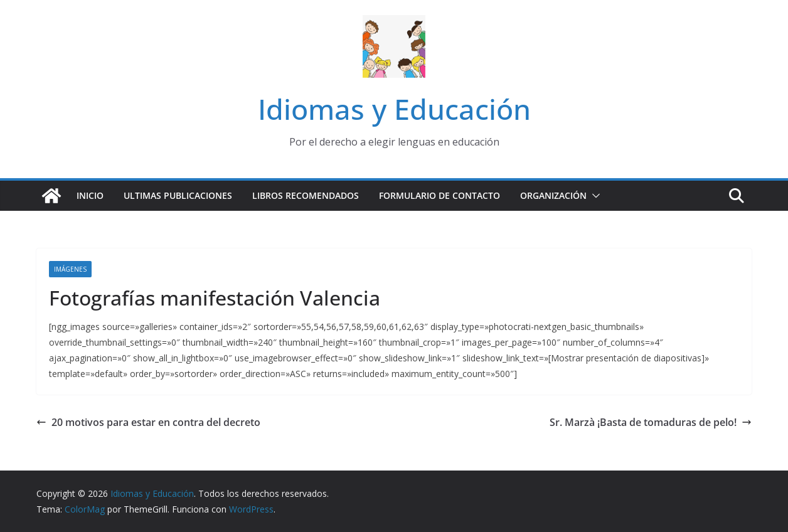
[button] (594, 196)
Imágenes (70, 269)
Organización (553, 195)
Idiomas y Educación (394, 109)
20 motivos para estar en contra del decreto (148, 422)
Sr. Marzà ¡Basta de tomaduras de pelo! (651, 422)
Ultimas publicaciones (178, 195)
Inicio (90, 195)
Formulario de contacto (439, 195)
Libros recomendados (306, 195)
